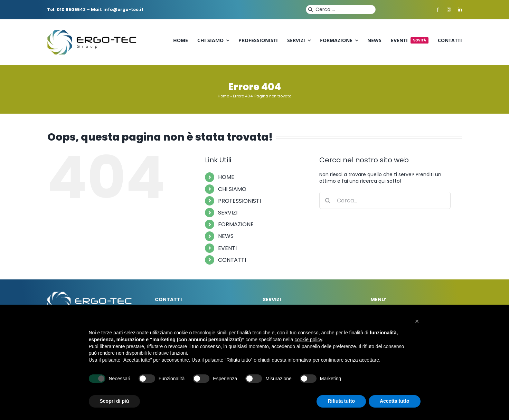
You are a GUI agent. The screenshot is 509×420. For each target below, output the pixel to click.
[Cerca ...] (341, 9)
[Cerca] (310, 9)
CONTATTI (232, 260)
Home (223, 96)
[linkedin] (460, 10)
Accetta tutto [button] (395, 401)
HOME (226, 177)
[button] (417, 321)
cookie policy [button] (308, 340)
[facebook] (438, 10)
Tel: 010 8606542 (66, 9)
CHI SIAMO (232, 189)
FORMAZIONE (236, 224)
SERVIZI (228, 213)
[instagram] (449, 10)
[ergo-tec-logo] (93, 32)
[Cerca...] (385, 200)
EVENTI (227, 248)
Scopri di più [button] (115, 401)
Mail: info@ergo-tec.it (117, 9)
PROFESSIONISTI (239, 201)
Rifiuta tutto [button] (341, 401)
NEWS (226, 236)
